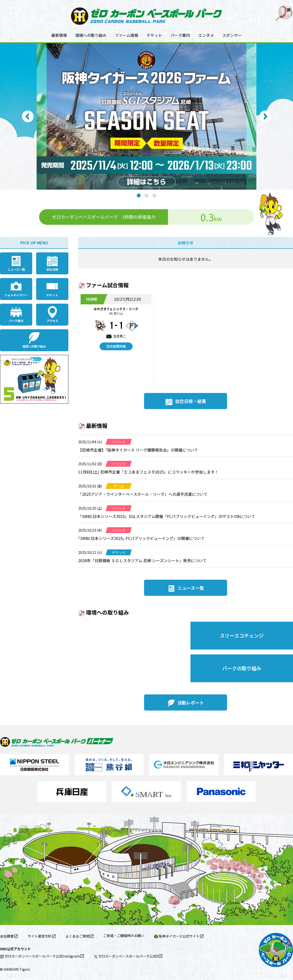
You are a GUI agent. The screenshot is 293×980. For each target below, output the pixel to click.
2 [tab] (146, 196)
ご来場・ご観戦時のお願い (124, 936)
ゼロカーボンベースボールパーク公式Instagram (40, 956)
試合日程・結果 (191, 401)
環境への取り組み (91, 35)
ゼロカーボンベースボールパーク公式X (126, 956)
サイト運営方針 (40, 936)
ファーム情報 (126, 35)
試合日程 (52, 269)
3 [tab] (154, 196)
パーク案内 (180, 35)
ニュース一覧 (16, 269)
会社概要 (7, 936)
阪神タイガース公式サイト (177, 936)
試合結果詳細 (116, 346)
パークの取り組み (242, 668)
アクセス (52, 321)
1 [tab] (139, 196)
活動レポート (191, 702)
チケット (154, 35)
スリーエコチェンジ (242, 635)
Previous (28, 116)
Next (265, 116)
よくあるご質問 (77, 936)
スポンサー (232, 35)
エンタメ (206, 35)
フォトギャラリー (16, 295)
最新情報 (59, 35)
